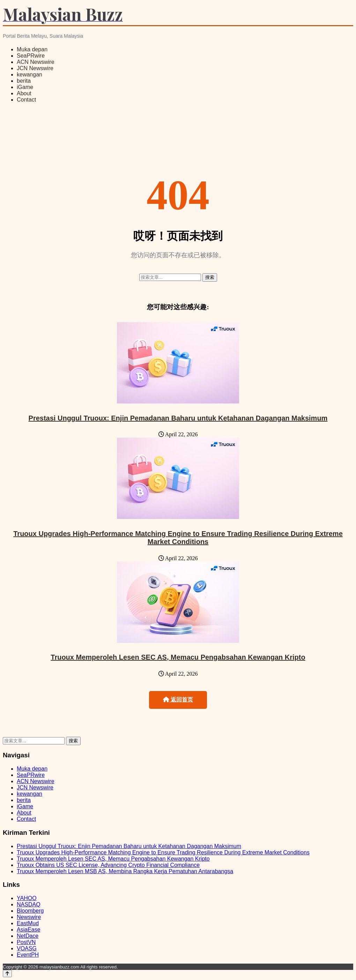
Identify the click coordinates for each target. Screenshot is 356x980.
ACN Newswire (36, 62)
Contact (26, 100)
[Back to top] (7, 974)
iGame (25, 87)
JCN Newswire (35, 68)
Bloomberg (30, 911)
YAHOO (27, 898)
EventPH (28, 955)
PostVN (26, 942)
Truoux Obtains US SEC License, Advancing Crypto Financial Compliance (108, 865)
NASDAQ (29, 904)
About (24, 93)
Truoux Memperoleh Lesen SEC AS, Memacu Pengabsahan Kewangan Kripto (178, 657)
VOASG (27, 948)
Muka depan (32, 49)
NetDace (28, 936)
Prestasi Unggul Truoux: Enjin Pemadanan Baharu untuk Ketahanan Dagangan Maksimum (178, 418)
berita (24, 81)
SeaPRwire (31, 56)
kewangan (29, 75)
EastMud (28, 923)
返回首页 (178, 700)
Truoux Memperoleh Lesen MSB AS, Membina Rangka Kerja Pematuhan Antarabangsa (125, 871)
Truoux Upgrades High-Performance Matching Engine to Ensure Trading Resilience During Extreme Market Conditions (178, 538)
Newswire (29, 917)
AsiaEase (29, 930)
